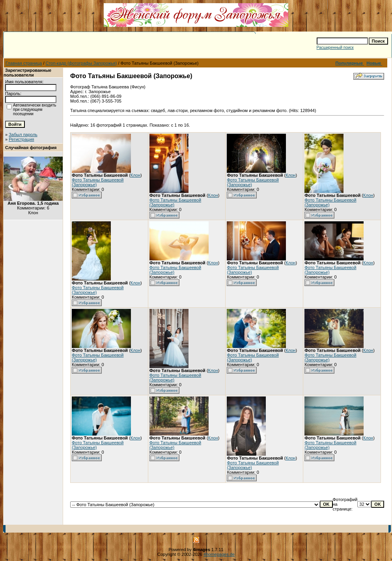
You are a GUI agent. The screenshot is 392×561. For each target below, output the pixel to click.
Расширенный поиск (335, 48)
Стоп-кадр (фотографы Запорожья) (81, 63)
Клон (135, 175)
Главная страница (24, 63)
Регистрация (21, 139)
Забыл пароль (23, 135)
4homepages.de (219, 554)
